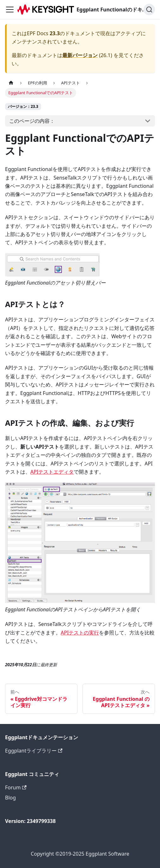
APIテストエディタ (52, 472)
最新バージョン (80, 55)
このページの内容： (32, 121)
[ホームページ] (11, 83)
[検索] (149, 10)
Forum (16, 787)
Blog (10, 798)
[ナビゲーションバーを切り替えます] (10, 10)
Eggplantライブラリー (34, 751)
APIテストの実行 (80, 633)
